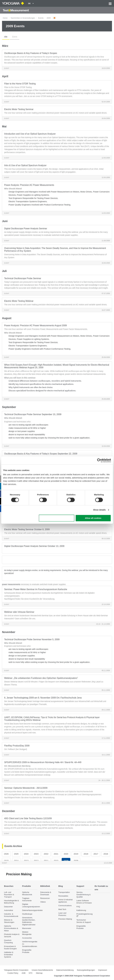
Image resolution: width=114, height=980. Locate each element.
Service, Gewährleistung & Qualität (83, 895)
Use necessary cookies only (57, 518)
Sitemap (39, 973)
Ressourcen (45, 898)
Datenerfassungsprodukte (32, 910)
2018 (86, 854)
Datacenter (8, 906)
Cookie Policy (13, 973)
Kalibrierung (81, 910)
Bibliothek (45, 886)
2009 (49, 18)
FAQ (78, 906)
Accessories (27, 938)
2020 (66, 854)
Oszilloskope (27, 914)
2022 (46, 854)
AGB (24, 973)
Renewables (63, 896)
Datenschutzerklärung (65, 970)
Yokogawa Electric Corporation (16, 970)
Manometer (27, 928)
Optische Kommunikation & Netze (11, 928)
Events (41, 18)
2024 (26, 854)
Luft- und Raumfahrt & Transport (9, 895)
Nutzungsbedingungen (86, 970)
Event (15, 37)
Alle (6, 37)
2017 (96, 854)
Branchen (9, 886)
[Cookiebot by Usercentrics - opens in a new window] (99, 460)
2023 (36, 854)
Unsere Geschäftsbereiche (42, 970)
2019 (76, 854)
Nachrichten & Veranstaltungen (23, 18)
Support (80, 886)
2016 (106, 854)
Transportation (64, 892)
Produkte (27, 886)
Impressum (103, 970)
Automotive (9, 910)
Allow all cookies (93, 518)
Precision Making (65, 919)
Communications (65, 906)
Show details (99, 510)
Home (5, 18)
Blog (61, 886)
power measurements (11, 584)
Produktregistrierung (84, 914)
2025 (16, 854)
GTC (31, 973)
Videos (43, 902)
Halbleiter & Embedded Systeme (9, 955)
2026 (6, 854)
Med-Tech (62, 909)
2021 (56, 854)
